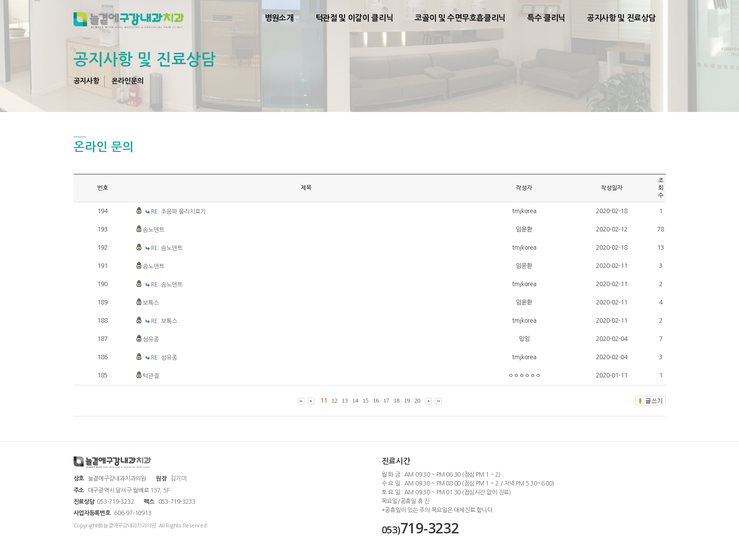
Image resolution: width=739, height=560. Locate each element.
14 (355, 401)
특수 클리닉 (546, 18)
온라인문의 (128, 81)
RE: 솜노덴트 (167, 248)
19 (407, 401)
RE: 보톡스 (164, 321)
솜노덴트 (154, 230)
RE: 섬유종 (164, 358)
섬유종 (151, 339)
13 (345, 401)
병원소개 (279, 18)
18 (397, 401)
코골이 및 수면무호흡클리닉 (460, 18)
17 (387, 401)
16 (376, 401)
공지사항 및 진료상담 (621, 18)
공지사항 (86, 81)
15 (366, 401)
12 (335, 401)
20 (418, 401)
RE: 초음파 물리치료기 (178, 212)
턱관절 (151, 376)
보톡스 (151, 303)
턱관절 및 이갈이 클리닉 (354, 18)
